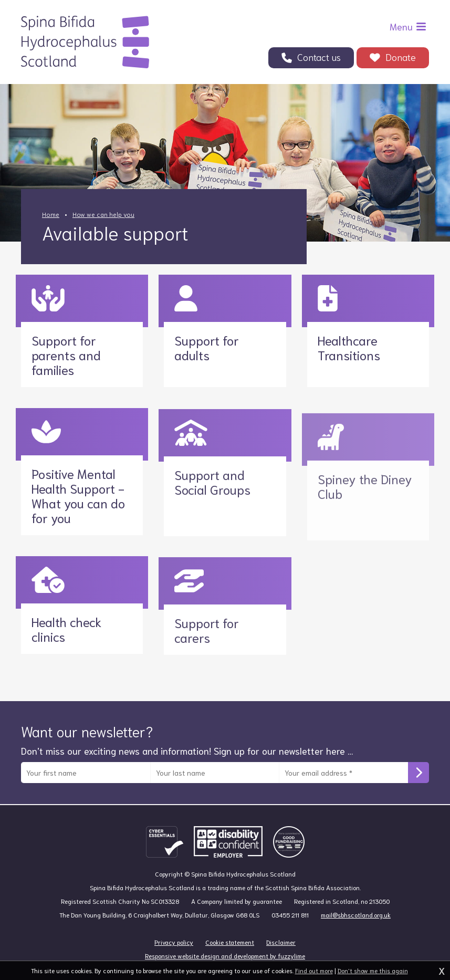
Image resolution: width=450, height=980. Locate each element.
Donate (401, 57)
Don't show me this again (373, 970)
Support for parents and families (66, 331)
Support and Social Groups (212, 482)
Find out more (314, 970)
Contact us (319, 57)
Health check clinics (66, 617)
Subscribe (418, 784)
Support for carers (207, 630)
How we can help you (103, 214)
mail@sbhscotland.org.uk (356, 938)
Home (51, 214)
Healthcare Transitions (349, 325)
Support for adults (207, 324)
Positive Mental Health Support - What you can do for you (78, 483)
